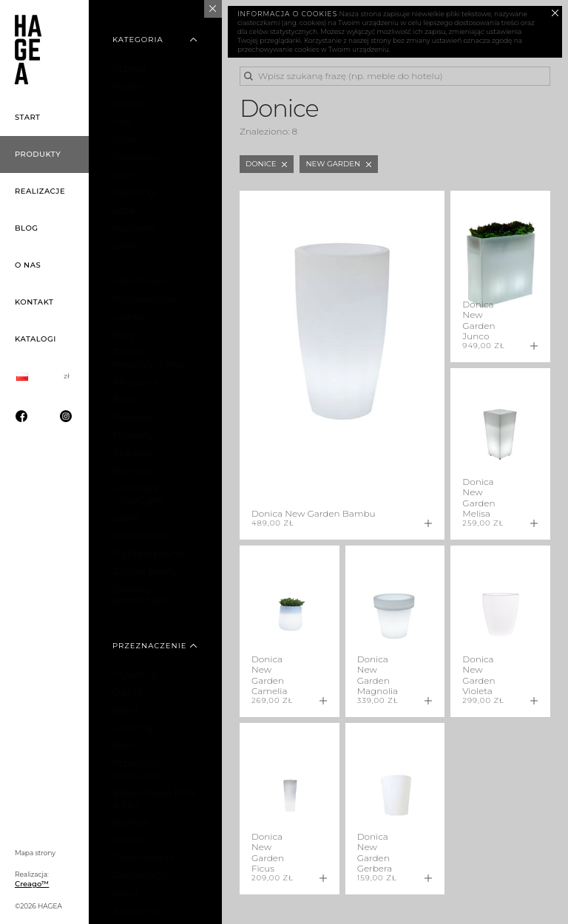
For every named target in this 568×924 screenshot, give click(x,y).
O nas (28, 265)
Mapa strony (35, 853)
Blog (27, 228)
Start (28, 117)
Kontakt (34, 302)
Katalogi (35, 339)
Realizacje (40, 191)
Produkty (38, 154)
